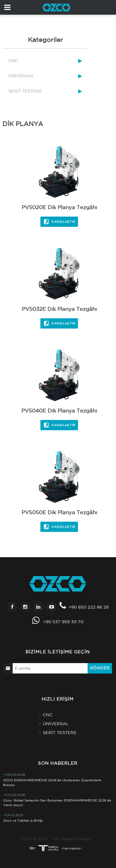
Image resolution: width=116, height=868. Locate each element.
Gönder (100, 668)
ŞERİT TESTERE (25, 91)
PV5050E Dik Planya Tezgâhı (59, 512)
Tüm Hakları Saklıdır (71, 839)
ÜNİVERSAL (21, 76)
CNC (13, 61)
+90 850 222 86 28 (89, 607)
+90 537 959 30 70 (63, 622)
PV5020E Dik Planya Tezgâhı (59, 207)
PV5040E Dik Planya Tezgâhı (59, 411)
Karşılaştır (59, 222)
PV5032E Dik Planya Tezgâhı (59, 309)
